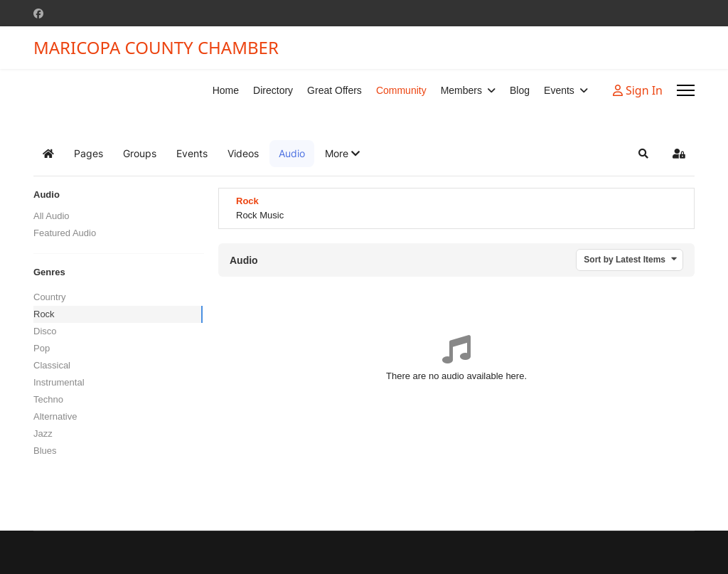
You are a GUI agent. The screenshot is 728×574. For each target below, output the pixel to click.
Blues (45, 451)
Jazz (43, 434)
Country (50, 297)
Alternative (55, 416)
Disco (45, 331)
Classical (52, 365)
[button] (342, 154)
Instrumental (59, 382)
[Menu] (686, 90)
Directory (273, 90)
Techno (48, 399)
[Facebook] (38, 13)
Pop (42, 348)
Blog (520, 90)
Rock (44, 314)
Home (226, 90)
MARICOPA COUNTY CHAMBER (156, 48)
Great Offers (334, 90)
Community (401, 90)
